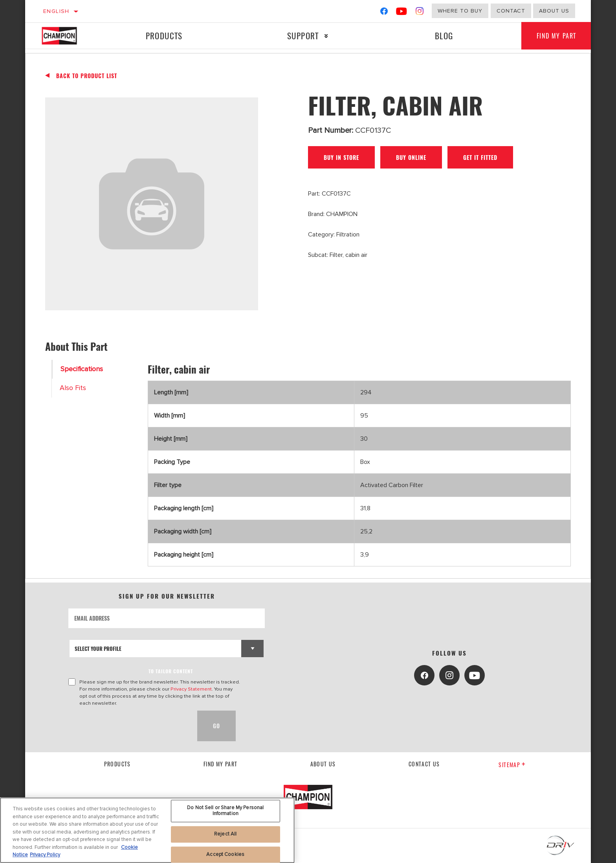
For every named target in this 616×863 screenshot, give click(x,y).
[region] (147, 830)
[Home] (67, 36)
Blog (444, 36)
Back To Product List (87, 76)
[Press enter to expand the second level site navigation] (326, 36)
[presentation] (128, 726)
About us (323, 764)
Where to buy (460, 11)
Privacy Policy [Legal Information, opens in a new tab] (45, 855)
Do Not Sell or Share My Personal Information (225, 811)
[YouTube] (402, 13)
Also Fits (73, 388)
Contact (511, 11)
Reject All (225, 834)
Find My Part (556, 36)
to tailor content (171, 671)
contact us (424, 764)
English (56, 11)
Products (164, 36)
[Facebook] (384, 13)
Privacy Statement (191, 689)
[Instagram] (420, 13)
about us (554, 11)
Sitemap (512, 765)
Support (303, 36)
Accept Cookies (225, 854)
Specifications (82, 369)
